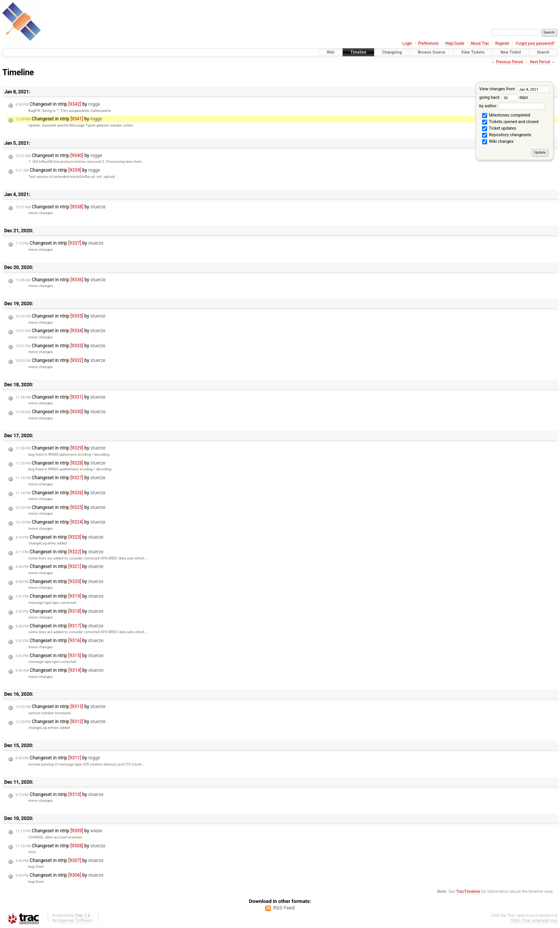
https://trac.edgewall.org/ (534, 920)
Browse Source (432, 52)
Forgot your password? (535, 43)
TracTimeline (468, 892)
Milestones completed (506, 116)
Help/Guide (455, 43)
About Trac (480, 43)
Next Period (540, 62)
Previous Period (509, 62)
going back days (504, 97)
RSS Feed (284, 908)
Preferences (428, 43)
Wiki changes (498, 142)
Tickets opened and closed (510, 122)
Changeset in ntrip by (58, 104)
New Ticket (511, 52)
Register (502, 43)
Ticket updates (499, 129)
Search (543, 52)
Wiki (331, 52)
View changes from (514, 89)
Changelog (392, 52)
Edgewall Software (75, 920)
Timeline (359, 52)
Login (407, 43)
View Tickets (473, 52)
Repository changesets (507, 135)
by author (512, 106)
